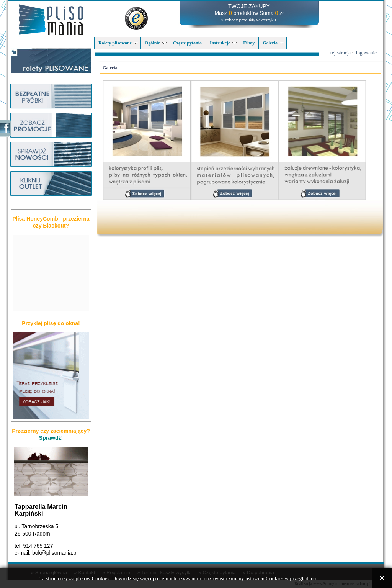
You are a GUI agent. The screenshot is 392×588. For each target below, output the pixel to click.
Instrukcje (223, 43)
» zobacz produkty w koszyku (248, 20)
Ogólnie (156, 43)
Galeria (273, 43)
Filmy (249, 43)
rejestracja (341, 53)
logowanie (366, 53)
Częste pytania (187, 43)
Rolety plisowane (118, 43)
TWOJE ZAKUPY (249, 6)
